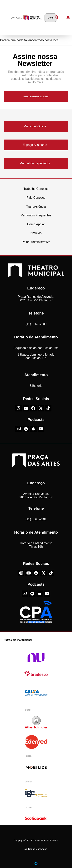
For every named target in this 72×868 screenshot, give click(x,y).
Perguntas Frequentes (36, 215)
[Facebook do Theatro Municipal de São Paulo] (33, 408)
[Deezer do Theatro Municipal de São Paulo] (19, 429)
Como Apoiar (36, 224)
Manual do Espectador (35, 163)
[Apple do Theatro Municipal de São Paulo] (33, 429)
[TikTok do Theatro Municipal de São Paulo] (48, 408)
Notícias (36, 233)
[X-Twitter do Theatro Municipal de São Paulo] (41, 408)
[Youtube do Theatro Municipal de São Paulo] (26, 408)
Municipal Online (35, 126)
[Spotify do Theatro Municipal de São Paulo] (26, 429)
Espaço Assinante (35, 145)
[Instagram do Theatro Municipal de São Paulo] (19, 408)
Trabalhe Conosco (36, 189)
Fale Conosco (36, 198)
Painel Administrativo (36, 242)
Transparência (36, 206)
